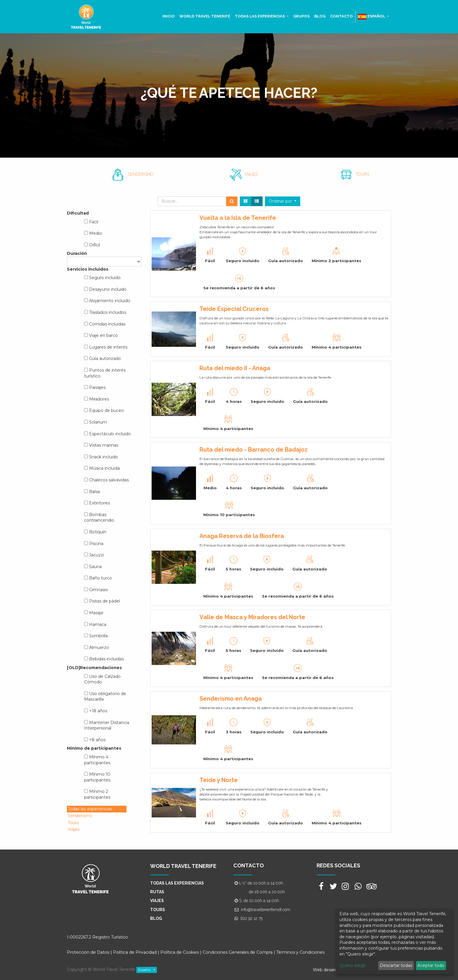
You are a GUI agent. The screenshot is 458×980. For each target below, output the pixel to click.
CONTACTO (249, 865)
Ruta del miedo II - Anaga (235, 368)
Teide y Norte (219, 780)
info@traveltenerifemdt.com (266, 910)
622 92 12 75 (251, 918)
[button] (283, 201)
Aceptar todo (431, 965)
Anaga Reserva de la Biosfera (242, 536)
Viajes (74, 829)
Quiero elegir (353, 965)
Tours (73, 823)
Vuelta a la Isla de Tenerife (238, 218)
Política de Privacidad (135, 952)
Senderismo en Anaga (231, 699)
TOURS (362, 174)
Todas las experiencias (90, 809)
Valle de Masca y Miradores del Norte (252, 617)
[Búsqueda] (232, 201)
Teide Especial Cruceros (234, 309)
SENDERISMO (141, 174)
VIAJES (251, 174)
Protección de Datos (88, 952)
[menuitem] (169, 16)
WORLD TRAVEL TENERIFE (183, 866)
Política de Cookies (180, 952)
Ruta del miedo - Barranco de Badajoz (254, 450)
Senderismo (80, 816)
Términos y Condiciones (300, 952)
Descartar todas (396, 965)
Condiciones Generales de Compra (238, 952)
